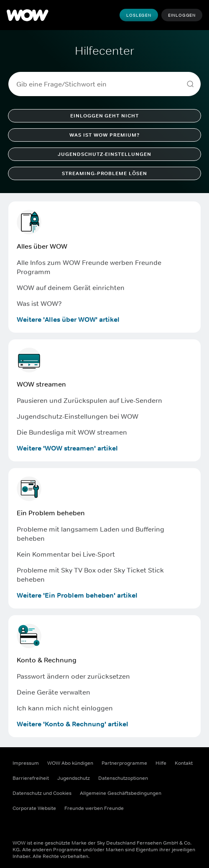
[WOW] (28, 15)
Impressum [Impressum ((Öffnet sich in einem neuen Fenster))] (26, 763)
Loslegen (139, 15)
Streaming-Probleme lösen (104, 173)
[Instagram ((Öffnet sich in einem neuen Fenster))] (41, 827)
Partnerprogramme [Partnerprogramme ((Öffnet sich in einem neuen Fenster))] (124, 763)
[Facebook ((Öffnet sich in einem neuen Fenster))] (19, 827)
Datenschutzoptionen (123, 778)
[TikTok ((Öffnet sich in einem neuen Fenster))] (84, 827)
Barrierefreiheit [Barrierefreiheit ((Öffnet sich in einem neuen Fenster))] (31, 778)
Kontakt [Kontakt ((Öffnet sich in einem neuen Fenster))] (184, 763)
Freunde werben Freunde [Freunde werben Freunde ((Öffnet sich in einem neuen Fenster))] (94, 808)
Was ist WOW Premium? (104, 135)
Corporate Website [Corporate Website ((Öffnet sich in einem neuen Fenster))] (34, 808)
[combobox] (101, 84)
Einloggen (182, 15)
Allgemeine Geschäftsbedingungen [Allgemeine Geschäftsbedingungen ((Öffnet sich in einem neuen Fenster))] (121, 793)
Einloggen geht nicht (104, 116)
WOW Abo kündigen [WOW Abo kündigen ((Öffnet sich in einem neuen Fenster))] (70, 763)
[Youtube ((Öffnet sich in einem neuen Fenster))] (63, 827)
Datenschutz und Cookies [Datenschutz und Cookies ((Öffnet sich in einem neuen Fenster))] (42, 793)
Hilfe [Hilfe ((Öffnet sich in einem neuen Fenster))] (161, 763)
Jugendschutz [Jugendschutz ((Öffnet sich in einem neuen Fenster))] (74, 778)
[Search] (190, 84)
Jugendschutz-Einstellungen (104, 154)
